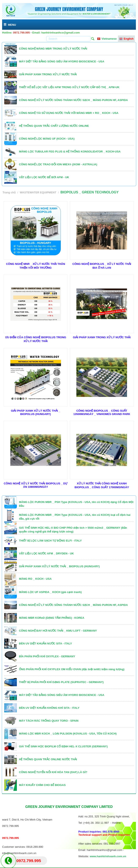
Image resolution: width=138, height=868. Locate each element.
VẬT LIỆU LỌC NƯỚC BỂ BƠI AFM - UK (44, 177)
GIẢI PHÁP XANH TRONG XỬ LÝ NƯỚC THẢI (48, 74)
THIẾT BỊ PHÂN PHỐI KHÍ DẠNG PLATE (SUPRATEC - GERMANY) (61, 682)
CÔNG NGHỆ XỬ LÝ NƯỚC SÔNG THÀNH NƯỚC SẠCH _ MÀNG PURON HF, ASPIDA (73, 100)
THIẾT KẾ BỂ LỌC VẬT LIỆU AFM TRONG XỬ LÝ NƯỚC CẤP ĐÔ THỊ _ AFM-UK (69, 87)
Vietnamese (107, 39)
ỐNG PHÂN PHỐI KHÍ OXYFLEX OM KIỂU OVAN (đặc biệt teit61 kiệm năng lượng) (72, 669)
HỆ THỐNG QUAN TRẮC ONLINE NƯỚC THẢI (48, 759)
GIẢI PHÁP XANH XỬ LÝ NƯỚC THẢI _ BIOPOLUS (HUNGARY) (36, 412)
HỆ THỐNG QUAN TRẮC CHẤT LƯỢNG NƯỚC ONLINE (54, 126)
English (126, 39)
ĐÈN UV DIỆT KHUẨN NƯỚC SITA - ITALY (45, 644)
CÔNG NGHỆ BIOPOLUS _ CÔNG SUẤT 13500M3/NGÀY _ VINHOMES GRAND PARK (102, 412)
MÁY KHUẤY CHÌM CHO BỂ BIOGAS (42, 785)
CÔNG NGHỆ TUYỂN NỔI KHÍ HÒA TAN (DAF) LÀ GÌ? (53, 772)
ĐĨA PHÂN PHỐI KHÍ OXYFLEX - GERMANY (47, 656)
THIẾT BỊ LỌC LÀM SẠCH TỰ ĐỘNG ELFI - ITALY (50, 541)
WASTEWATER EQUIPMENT (38, 192)
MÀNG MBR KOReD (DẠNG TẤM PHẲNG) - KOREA (52, 618)
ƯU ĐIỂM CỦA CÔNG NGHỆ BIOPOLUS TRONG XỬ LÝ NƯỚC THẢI (36, 339)
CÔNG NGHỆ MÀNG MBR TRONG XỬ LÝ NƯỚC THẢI (53, 49)
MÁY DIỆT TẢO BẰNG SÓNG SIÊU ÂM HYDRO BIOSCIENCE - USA (62, 61)
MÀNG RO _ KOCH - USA (35, 579)
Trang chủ (9, 192)
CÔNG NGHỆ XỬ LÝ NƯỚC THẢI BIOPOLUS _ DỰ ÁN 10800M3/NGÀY (36, 485)
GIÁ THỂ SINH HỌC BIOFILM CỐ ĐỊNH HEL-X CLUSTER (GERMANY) (63, 746)
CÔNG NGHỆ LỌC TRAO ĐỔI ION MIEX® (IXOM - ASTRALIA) (58, 164)
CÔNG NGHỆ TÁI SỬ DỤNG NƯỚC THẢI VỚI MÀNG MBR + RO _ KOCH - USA (69, 113)
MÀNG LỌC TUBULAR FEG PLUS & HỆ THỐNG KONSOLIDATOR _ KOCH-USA (70, 152)
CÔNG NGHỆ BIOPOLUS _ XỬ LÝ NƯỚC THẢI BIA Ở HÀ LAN (102, 266)
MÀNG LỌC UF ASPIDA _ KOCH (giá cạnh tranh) (50, 592)
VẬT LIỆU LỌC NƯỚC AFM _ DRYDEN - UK (46, 553)
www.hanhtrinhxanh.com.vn (108, 856)
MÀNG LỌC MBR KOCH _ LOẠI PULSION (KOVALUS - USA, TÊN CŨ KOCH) (68, 734)
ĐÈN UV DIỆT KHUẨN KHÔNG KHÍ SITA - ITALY (49, 708)
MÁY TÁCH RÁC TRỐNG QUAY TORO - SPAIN (49, 721)
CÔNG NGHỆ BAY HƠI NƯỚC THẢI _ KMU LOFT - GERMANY (58, 631)
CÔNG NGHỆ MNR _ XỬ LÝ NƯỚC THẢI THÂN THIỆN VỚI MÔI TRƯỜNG (36, 266)
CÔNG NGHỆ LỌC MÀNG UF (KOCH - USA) (47, 139)
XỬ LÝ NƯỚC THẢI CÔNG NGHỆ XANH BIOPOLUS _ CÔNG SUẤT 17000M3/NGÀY (102, 485)
